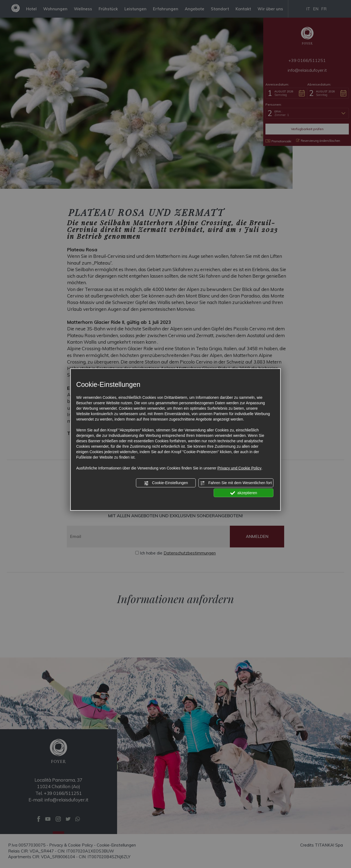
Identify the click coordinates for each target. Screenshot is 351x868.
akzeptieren (244, 493)
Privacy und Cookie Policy (239, 468)
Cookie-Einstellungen (166, 483)
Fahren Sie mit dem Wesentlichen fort (236, 483)
